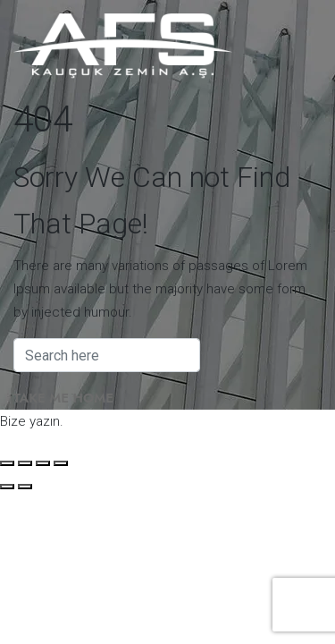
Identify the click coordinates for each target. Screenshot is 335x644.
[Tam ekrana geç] (25, 463)
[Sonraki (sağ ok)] (25, 487)
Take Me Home (63, 398)
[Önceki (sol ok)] (7, 487)
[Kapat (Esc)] (61, 463)
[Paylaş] (43, 463)
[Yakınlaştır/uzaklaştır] (7, 463)
